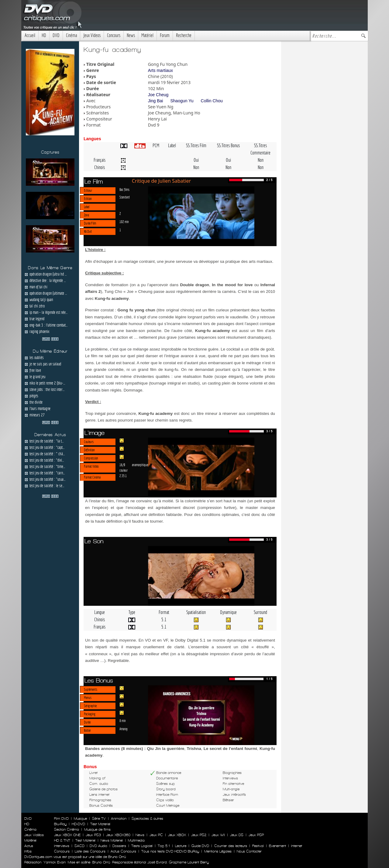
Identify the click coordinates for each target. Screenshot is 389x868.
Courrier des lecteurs (231, 846)
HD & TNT (62, 840)
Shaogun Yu (182, 101)
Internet (297, 846)
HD (44, 35)
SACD (79, 846)
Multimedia (136, 840)
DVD (56, 35)
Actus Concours (123, 851)
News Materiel (112, 840)
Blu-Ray (60, 824)
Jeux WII (218, 835)
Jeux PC (156, 835)
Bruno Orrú (101, 862)
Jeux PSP (256, 835)
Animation (119, 819)
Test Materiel (100, 824)
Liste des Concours (90, 851)
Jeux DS (237, 835)
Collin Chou (212, 101)
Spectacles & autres (147, 819)
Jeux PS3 (93, 835)
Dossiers (119, 846)
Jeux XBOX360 (118, 835)
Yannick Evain (55, 862)
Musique (80, 819)
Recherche (184, 35)
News (131, 35)
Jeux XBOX (177, 835)
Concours (114, 35)
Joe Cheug (158, 95)
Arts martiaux (160, 70)
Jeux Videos (92, 35)
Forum (165, 35)
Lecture (181, 846)
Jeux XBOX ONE (67, 835)
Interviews (62, 846)
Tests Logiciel (142, 846)
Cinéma (71, 35)
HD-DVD (78, 824)
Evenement (277, 846)
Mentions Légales (218, 851)
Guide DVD (200, 846)
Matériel (147, 35)
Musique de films (97, 829)
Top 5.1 (164, 846)
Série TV (99, 819)
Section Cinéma (67, 829)
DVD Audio (98, 846)
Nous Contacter (249, 851)
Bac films (124, 189)
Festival (258, 846)
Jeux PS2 (199, 835)
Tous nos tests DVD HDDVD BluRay (170, 851)
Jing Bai (156, 101)
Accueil (30, 35)
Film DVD (61, 819)
